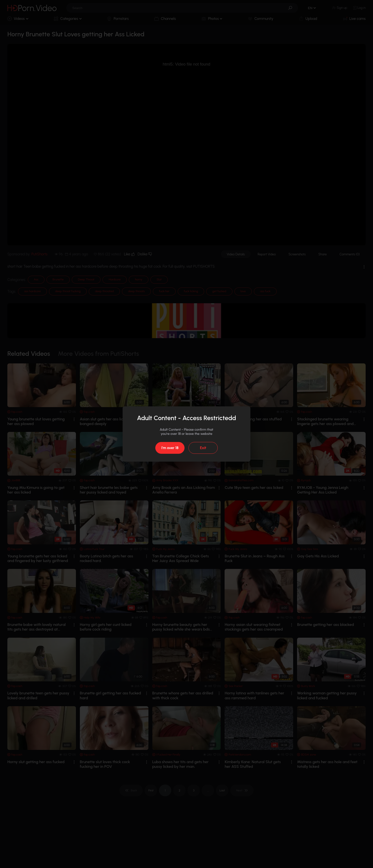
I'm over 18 (170, 448)
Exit (203, 448)
